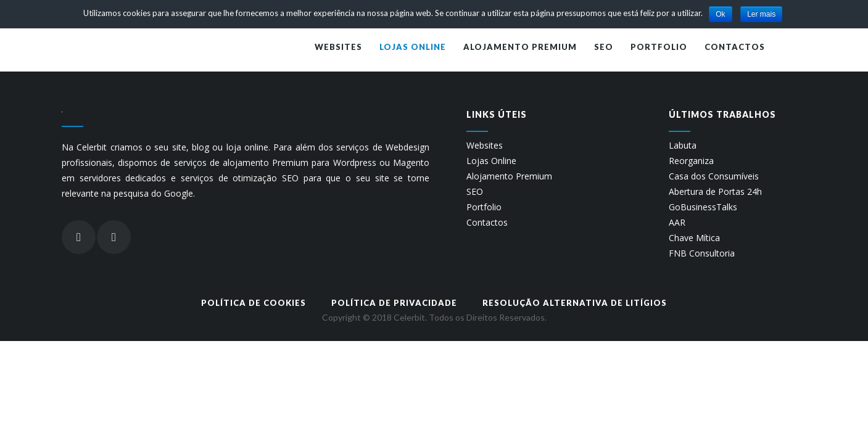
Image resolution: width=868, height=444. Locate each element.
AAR (677, 223)
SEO (475, 192)
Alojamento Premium (509, 176)
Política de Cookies (254, 303)
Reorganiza (691, 161)
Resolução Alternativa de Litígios (575, 303)
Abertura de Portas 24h (715, 192)
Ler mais (761, 14)
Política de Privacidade (394, 303)
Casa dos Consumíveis (714, 176)
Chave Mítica (694, 238)
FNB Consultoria (702, 253)
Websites (485, 146)
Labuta (683, 146)
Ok (720, 14)
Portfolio (484, 207)
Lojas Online (491, 161)
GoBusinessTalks (703, 207)
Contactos (487, 223)
